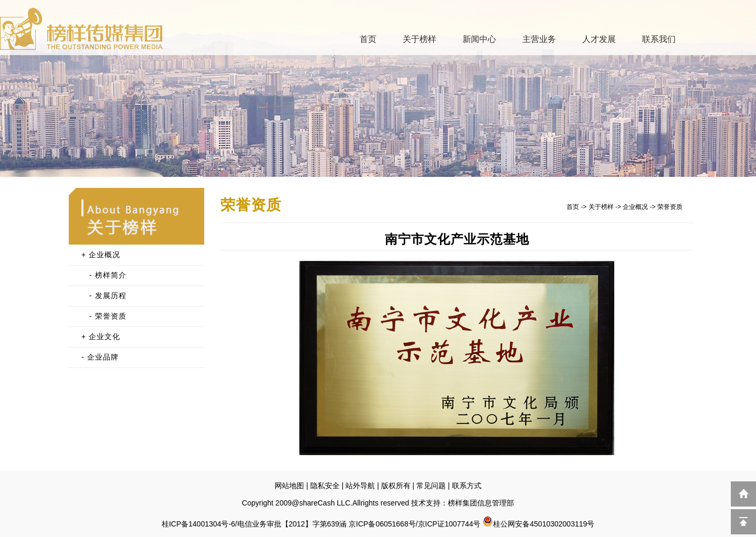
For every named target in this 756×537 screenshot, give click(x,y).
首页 (368, 39)
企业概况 (635, 207)
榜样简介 (111, 275)
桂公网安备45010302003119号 (538, 524)
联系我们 (659, 39)
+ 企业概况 (101, 255)
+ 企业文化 (101, 336)
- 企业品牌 (100, 357)
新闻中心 (479, 39)
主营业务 (539, 39)
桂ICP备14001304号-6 (198, 524)
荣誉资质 (111, 316)
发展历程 (111, 296)
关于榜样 (419, 39)
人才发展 (599, 39)
